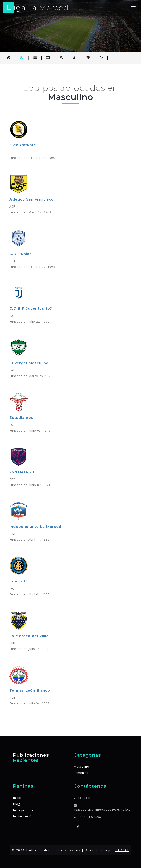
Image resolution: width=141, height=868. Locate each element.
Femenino (81, 773)
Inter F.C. (19, 581)
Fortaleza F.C (22, 472)
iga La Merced (36, 8)
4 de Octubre (23, 145)
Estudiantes (21, 418)
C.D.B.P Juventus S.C (31, 308)
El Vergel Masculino (29, 363)
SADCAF (122, 850)
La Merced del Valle (29, 636)
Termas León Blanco (30, 690)
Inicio (17, 798)
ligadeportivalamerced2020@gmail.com (104, 809)
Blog (17, 804)
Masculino (81, 766)
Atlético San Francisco (32, 199)
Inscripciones (23, 810)
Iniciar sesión (23, 816)
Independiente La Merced (35, 527)
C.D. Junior (20, 254)
